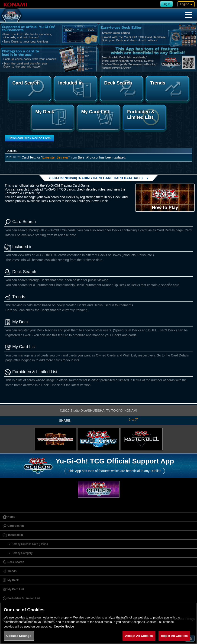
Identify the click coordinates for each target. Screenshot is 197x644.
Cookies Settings (19, 636)
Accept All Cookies (139, 636)
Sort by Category (22, 553)
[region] (98, 623)
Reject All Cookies (174, 636)
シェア (133, 419)
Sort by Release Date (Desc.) (30, 544)
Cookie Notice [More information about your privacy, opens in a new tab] (64, 626)
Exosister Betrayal (55, 157)
